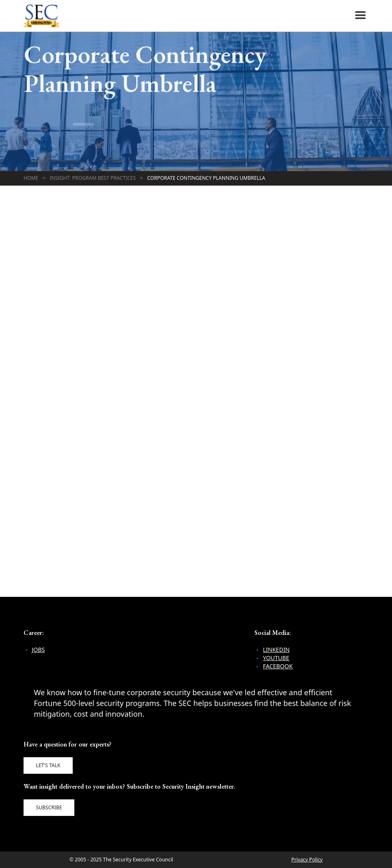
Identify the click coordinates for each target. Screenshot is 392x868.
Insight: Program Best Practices (93, 178)
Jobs (38, 650)
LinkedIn (276, 650)
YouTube (276, 658)
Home (31, 178)
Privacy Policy (307, 860)
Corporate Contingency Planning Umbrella (206, 178)
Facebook (278, 666)
